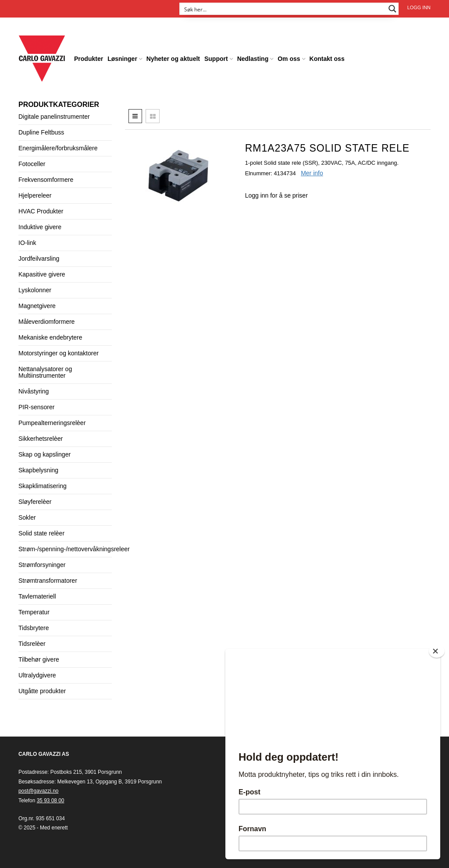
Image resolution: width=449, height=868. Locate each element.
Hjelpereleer (35, 195)
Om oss (289, 59)
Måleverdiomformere (46, 322)
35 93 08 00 (51, 801)
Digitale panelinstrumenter (54, 117)
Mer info (312, 173)
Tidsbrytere (34, 628)
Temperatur (34, 612)
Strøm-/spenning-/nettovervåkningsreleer (74, 549)
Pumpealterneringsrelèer (52, 423)
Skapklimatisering (43, 486)
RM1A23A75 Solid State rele (327, 148)
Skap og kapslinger (45, 454)
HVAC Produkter (41, 211)
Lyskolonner (35, 290)
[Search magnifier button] (392, 9)
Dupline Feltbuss (41, 132)
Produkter (89, 59)
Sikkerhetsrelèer (41, 439)
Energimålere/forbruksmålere (58, 148)
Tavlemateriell (37, 596)
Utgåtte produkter (42, 691)
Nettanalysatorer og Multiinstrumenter (45, 372)
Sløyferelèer (35, 502)
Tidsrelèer (32, 644)
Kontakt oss (327, 59)
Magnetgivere (37, 306)
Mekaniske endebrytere (50, 337)
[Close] (437, 651)
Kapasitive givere (42, 274)
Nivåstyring (34, 391)
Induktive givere (40, 227)
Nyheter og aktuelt (173, 59)
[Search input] (283, 9)
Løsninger (122, 59)
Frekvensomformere (46, 180)
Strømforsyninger (42, 565)
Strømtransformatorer (48, 581)
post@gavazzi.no (38, 791)
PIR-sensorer (36, 407)
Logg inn (419, 7)
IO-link (27, 243)
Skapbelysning (38, 470)
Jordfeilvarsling (39, 259)
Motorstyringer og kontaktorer (59, 353)
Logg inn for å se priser (276, 195)
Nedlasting (253, 59)
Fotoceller (32, 164)
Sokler (27, 517)
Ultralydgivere (37, 675)
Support (216, 59)
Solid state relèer (41, 533)
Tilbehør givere (39, 659)
